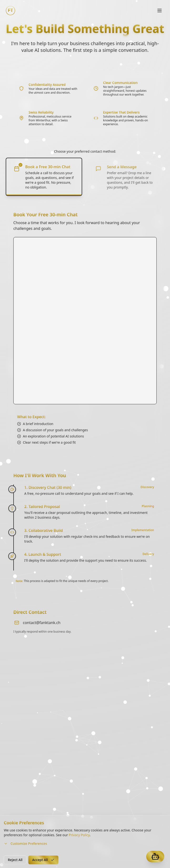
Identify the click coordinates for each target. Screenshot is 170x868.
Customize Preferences (25, 844)
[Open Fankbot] (155, 857)
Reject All (15, 860)
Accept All (43, 860)
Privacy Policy (79, 835)
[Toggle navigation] (160, 11)
